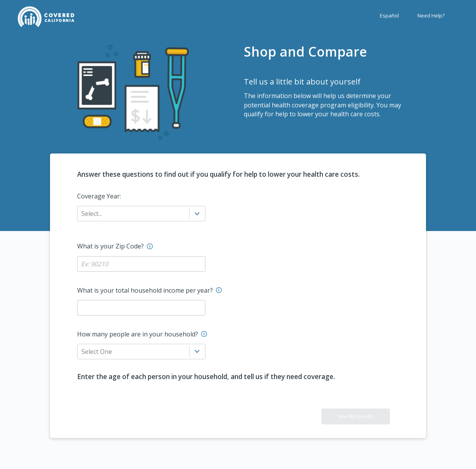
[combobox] (82, 214)
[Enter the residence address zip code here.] (150, 246)
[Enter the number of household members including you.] (204, 334)
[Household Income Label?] (141, 308)
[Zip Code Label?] (141, 264)
